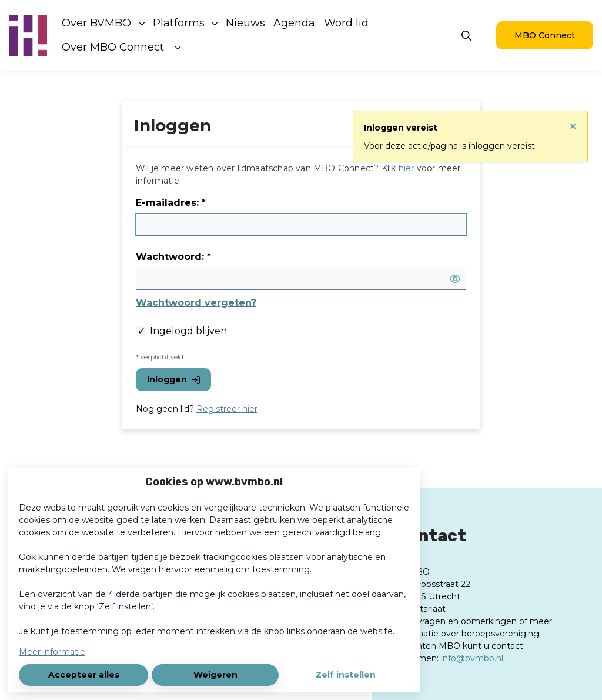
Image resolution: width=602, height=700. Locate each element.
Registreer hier (227, 409)
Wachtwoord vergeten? (196, 303)
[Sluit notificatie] (573, 122)
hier (407, 168)
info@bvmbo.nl (472, 658)
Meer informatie (52, 652)
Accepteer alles (84, 675)
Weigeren (215, 675)
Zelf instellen (346, 675)
